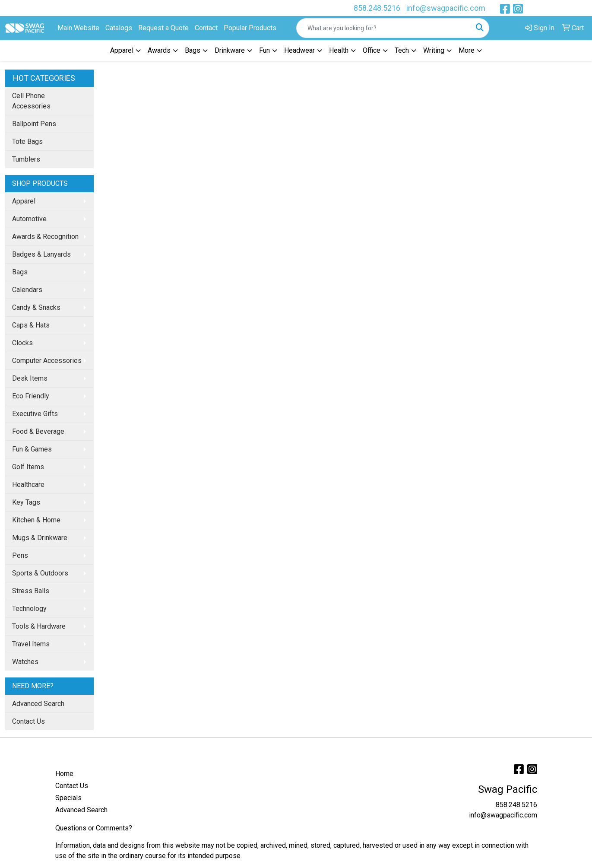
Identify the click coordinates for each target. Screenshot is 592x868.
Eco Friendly (31, 396)
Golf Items (28, 467)
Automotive (29, 219)
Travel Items (31, 644)
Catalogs (119, 28)
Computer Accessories (47, 361)
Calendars (27, 290)
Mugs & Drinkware (40, 538)
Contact (206, 28)
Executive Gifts (35, 414)
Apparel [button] (122, 50)
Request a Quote (163, 28)
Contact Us (28, 721)
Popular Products (250, 28)
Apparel (24, 201)
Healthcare (28, 485)
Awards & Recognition (45, 237)
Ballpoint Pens (34, 124)
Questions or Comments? (94, 828)
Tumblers (26, 159)
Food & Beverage (38, 431)
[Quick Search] (384, 28)
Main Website (78, 28)
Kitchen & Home (36, 520)
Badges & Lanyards (41, 254)
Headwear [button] (299, 50)
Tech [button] (402, 50)
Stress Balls (31, 591)
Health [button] (339, 50)
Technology (29, 609)
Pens (20, 555)
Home (64, 774)
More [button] (467, 50)
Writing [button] (434, 50)
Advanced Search (38, 704)
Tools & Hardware (39, 626)
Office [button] (372, 50)
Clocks (22, 343)
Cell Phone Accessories (31, 101)
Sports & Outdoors (40, 573)
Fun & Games (32, 449)
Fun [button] (264, 50)
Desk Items (30, 378)
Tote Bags (27, 141)
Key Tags (26, 502)
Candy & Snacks (36, 307)
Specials (68, 798)
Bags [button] (193, 50)
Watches (25, 662)
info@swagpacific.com (446, 8)
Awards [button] (159, 50)
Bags (20, 272)
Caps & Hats (31, 325)
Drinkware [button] (230, 50)
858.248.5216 (377, 8)
